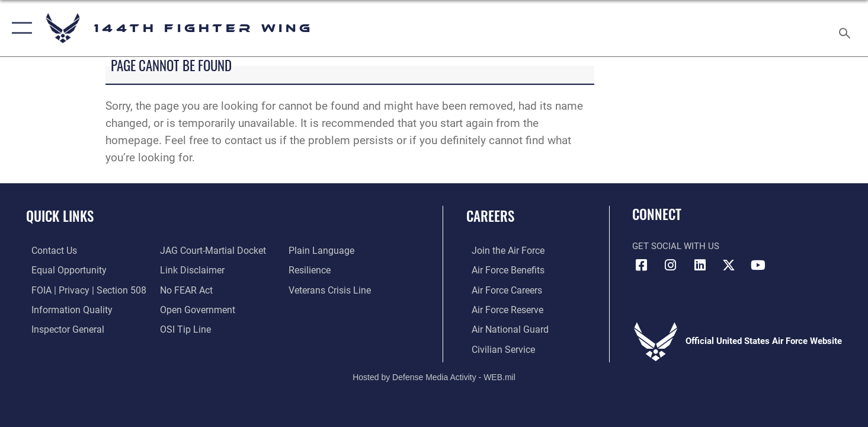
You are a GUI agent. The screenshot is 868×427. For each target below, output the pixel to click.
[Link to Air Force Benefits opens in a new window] (502, 270)
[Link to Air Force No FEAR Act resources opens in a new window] (184, 289)
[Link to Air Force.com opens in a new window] (502, 250)
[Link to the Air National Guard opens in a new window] (503, 329)
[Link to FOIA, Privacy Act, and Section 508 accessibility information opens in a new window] (80, 289)
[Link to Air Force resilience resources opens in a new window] (311, 270)
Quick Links (60, 216)
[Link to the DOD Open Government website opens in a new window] (193, 309)
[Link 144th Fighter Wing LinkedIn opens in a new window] (700, 265)
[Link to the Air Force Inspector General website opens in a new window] (61, 329)
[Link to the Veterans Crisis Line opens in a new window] (330, 289)
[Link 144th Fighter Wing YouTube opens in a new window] (758, 265)
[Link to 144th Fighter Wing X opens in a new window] (729, 265)
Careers (490, 216)
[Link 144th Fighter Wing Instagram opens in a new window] (671, 265)
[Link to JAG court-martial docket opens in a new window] (209, 250)
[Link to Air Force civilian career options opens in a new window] (497, 348)
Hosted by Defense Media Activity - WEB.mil (434, 376)
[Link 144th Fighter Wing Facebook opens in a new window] (641, 265)
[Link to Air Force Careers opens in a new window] (501, 289)
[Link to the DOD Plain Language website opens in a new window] (320, 250)
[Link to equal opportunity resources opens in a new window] (61, 270)
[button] (19, 28)
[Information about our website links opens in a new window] (189, 270)
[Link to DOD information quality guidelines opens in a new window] (64, 309)
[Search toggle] (846, 28)
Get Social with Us (676, 246)
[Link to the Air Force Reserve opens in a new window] (501, 309)
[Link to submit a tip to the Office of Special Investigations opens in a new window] (182, 329)
